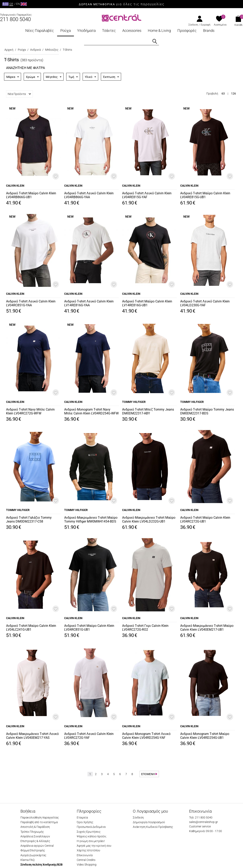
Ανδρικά (35, 50)
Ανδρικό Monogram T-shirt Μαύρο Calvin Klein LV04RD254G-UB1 (205, 736)
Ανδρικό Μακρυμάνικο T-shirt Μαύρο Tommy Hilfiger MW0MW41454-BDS (91, 520)
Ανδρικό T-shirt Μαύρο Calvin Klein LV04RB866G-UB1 (31, 195)
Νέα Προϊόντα (19, 94)
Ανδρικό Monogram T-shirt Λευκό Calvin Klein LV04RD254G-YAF (146, 736)
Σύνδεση (193, 25)
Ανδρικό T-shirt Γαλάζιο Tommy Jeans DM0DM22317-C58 (29, 520)
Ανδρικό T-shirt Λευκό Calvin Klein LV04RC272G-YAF (89, 736)
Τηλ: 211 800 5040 (201, 817)
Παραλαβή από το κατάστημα (39, 822)
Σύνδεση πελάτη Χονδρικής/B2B (42, 865)
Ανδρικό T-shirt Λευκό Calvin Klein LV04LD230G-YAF (205, 303)
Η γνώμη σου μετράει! (91, 841)
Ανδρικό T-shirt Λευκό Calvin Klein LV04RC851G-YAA (31, 303)
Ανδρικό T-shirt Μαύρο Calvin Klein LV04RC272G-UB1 (205, 520)
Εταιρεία (82, 817)
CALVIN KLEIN (15, 186)
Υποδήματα (86, 31)
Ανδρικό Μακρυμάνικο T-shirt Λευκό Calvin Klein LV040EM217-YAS (32, 736)
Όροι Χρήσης (85, 822)
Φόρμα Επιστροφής (33, 850)
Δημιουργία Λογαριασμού (149, 822)
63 (223, 94)
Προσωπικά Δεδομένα (91, 827)
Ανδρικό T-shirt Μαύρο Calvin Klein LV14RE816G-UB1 (147, 303)
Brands (209, 31)
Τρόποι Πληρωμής (32, 832)
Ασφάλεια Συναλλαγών (35, 836)
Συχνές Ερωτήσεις (89, 832)
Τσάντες (109, 31)
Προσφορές (187, 31)
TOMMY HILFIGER (134, 402)
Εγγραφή (206, 25)
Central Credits (86, 860)
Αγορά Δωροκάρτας (33, 855)
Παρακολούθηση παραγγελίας (40, 817)
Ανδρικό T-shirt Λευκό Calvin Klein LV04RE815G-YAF (147, 195)
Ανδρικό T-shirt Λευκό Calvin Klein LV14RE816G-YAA (89, 303)
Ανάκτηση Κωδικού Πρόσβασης (153, 827)
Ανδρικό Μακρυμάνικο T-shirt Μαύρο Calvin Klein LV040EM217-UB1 (207, 628)
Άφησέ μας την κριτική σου (94, 846)
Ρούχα (66, 31)
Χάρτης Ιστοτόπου (88, 850)
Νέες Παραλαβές (40, 31)
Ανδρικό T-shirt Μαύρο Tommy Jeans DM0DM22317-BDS (207, 411)
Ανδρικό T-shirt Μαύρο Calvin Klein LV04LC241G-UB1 (31, 628)
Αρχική (9, 50)
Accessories (132, 31)
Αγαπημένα (220, 25)
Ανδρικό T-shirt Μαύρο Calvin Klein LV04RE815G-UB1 (205, 195)
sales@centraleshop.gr (204, 822)
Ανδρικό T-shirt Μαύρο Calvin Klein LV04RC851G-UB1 (89, 628)
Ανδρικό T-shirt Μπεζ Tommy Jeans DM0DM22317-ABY (148, 411)
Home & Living (159, 31)
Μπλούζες (52, 50)
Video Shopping (87, 865)
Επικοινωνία (85, 855)
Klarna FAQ (27, 860)
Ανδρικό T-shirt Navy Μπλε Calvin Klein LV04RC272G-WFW (30, 411)
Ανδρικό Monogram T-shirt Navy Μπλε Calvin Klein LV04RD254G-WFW (91, 411)
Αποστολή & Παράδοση (35, 827)
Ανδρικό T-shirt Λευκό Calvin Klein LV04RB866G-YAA (89, 195)
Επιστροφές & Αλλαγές (35, 841)
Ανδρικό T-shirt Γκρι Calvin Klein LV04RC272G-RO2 (145, 628)
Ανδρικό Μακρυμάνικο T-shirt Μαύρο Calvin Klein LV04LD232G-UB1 (149, 520)
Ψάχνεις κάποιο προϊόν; (92, 836)
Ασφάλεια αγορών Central (37, 846)
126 (233, 94)
